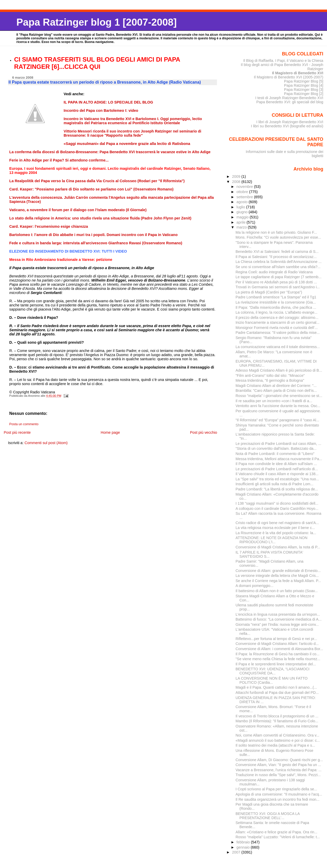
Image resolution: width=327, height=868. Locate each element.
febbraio (244, 842)
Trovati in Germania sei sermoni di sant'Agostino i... (278, 287)
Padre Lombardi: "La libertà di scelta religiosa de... (277, 489)
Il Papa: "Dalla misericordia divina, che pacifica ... (276, 307)
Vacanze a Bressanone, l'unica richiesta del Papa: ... (279, 770)
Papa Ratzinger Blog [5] (304, 81)
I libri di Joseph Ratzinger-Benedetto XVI (290, 122)
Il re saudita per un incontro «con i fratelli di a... (274, 401)
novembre (245, 187)
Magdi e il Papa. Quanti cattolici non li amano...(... (276, 687)
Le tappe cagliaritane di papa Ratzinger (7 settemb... (279, 277)
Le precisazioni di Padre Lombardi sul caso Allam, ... (278, 444)
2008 (237, 182)
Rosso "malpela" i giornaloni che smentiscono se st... (279, 396)
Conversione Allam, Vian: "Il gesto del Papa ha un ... (278, 765)
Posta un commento (24, 424)
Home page (110, 432)
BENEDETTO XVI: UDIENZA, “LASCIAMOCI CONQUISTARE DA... (272, 671)
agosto (242, 202)
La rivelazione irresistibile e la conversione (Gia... (276, 302)
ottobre (243, 192)
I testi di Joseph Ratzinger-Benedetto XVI (289, 98)
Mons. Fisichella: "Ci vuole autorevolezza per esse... (278, 237)
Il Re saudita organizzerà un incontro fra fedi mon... (278, 799)
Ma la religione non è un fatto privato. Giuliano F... (276, 232)
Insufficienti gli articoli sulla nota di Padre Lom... (275, 484)
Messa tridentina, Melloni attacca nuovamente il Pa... (279, 459)
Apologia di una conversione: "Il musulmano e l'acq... (279, 794)
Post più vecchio (204, 432)
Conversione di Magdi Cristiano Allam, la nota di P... (278, 547)
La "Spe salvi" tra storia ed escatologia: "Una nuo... (277, 479)
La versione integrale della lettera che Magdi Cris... (277, 576)
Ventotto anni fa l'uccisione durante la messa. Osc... (278, 406)
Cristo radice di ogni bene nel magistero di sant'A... (277, 523)
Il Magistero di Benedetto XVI (298, 73)
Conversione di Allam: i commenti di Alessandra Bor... (279, 649)
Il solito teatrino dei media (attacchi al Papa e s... (275, 745)
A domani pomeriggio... (255, 586)
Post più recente (17, 432)
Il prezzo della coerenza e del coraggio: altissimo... (277, 318)
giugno (242, 212)
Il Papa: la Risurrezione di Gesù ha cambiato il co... (278, 654)
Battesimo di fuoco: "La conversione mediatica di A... (279, 619)
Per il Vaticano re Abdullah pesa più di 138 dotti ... (276, 282)
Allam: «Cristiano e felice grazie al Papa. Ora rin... (277, 832)
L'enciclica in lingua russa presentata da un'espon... (278, 614)
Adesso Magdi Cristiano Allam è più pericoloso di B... (279, 370)
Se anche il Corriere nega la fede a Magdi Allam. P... (278, 581)
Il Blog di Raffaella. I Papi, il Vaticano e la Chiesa (283, 61)
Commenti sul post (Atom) (46, 443)
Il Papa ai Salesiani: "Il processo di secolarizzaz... (276, 257)
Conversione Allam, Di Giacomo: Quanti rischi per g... (279, 760)
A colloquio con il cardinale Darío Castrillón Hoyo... (277, 509)
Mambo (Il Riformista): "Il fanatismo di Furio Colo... (277, 721)
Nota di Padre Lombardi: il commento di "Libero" (275, 454)
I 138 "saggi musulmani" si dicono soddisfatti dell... (277, 503)
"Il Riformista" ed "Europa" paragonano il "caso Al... (277, 420)
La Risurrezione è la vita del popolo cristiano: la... (276, 533)
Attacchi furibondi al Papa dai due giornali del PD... (277, 693)
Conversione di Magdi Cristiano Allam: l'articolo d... (277, 644)
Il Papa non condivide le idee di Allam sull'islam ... (276, 464)
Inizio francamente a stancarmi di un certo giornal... (278, 322)
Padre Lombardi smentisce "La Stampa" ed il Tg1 (276, 297)
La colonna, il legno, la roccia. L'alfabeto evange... (277, 312)
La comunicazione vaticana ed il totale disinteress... (278, 347)
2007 (237, 852)
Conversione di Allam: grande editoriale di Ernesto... (278, 571)
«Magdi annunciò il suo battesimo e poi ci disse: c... (278, 740)
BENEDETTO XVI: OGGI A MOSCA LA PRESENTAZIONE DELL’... (268, 816)
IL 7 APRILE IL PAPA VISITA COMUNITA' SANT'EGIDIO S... (269, 554)
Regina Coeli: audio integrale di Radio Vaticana (274, 272)
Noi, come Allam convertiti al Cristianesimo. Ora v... (278, 735)
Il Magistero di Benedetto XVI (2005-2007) (288, 77)
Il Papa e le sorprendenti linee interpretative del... (276, 664)
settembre (245, 197)
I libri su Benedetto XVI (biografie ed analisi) (287, 126)
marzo (242, 227)
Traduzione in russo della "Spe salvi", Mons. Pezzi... (278, 775)
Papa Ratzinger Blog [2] (304, 94)
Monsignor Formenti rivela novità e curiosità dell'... (277, 328)
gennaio (244, 847)
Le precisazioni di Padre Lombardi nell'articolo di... (277, 469)
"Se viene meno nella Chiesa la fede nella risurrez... (278, 659)
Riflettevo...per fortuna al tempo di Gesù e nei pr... (276, 639)
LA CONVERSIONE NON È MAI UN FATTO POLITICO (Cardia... (272, 680)
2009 (237, 176)
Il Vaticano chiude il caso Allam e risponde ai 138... (277, 474)
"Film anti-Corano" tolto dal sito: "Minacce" (270, 376)
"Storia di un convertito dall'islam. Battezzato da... (276, 448)
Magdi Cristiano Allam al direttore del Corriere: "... (276, 386)
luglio (241, 207)
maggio (243, 217)
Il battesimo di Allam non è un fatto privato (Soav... (277, 591)
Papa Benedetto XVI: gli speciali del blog (290, 102)
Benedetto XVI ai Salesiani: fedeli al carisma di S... (277, 252)
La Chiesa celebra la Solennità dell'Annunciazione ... (279, 262)
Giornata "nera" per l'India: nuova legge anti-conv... (277, 624)
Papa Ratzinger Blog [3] (304, 90)
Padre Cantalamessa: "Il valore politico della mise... (278, 333)
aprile (241, 222)
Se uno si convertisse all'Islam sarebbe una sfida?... (278, 267)
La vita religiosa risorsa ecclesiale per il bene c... (275, 528)
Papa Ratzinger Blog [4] (304, 85)
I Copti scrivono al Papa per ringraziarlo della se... (276, 789)
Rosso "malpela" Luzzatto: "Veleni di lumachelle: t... (278, 837)
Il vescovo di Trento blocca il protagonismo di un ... (277, 716)
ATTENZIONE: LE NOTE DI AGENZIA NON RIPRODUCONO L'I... (271, 540)
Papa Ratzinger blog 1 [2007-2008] (96, 22)
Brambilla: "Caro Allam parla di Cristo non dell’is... (276, 391)
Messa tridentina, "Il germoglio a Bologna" (270, 380)
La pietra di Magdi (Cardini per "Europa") (269, 292)
